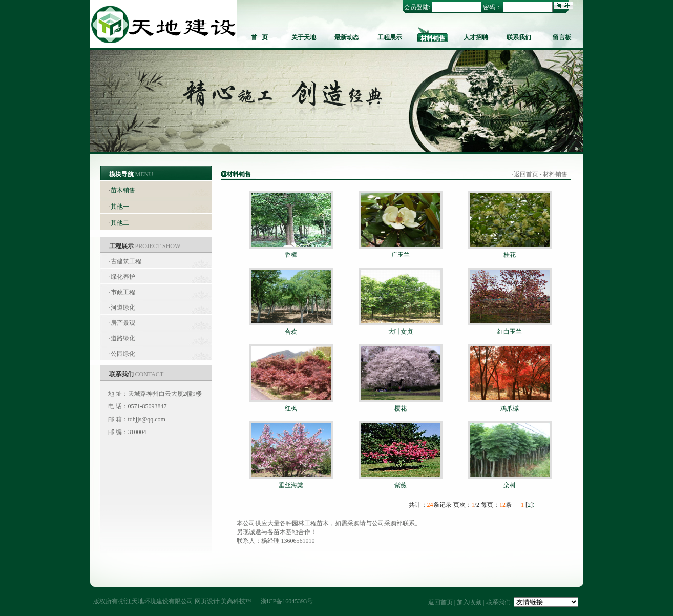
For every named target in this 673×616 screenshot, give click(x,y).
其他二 (120, 223)
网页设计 (207, 601)
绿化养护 (123, 277)
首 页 (259, 37)
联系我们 (519, 37)
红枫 (291, 408)
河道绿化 (123, 307)
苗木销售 (123, 190)
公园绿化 (123, 354)
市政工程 (123, 292)
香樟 (291, 255)
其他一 (120, 207)
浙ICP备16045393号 (287, 601)
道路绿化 (123, 338)
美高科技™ (236, 601)
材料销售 (433, 38)
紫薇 (401, 485)
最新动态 (347, 37)
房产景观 (123, 323)
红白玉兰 (510, 332)
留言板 (562, 37)
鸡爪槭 (510, 408)
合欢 (291, 332)
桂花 (510, 255)
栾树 (510, 485)
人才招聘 (476, 37)
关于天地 (304, 37)
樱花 (401, 408)
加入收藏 (469, 602)
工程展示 (390, 37)
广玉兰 (401, 255)
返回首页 (526, 174)
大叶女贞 (401, 332)
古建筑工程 (126, 261)
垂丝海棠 (291, 485)
